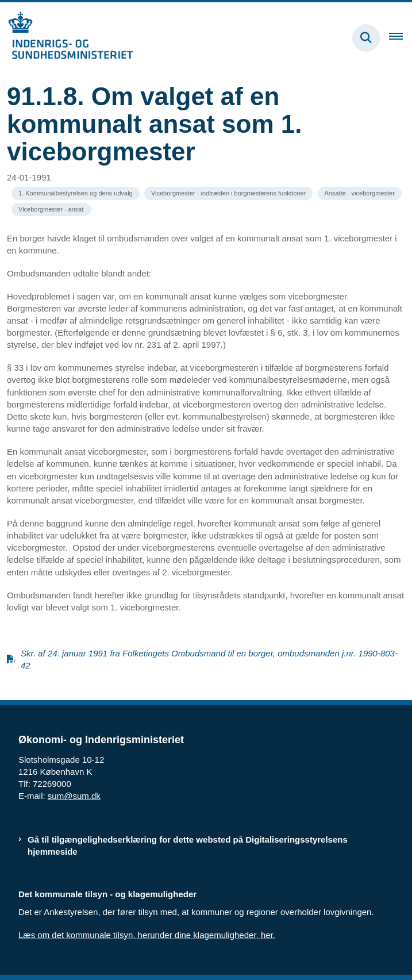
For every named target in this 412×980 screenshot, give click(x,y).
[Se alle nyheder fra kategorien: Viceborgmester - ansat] (51, 210)
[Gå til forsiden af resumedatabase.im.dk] (67, 38)
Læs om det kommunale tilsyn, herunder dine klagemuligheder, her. (147, 935)
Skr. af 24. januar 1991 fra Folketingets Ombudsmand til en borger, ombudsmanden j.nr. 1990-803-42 (209, 659)
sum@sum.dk (74, 796)
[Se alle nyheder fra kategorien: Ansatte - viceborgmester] (360, 193)
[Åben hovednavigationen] (401, 38)
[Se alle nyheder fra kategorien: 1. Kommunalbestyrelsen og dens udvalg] (76, 193)
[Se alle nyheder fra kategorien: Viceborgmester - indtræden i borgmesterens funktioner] (228, 193)
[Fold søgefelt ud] (366, 38)
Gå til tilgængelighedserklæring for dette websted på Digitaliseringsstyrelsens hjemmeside (188, 846)
